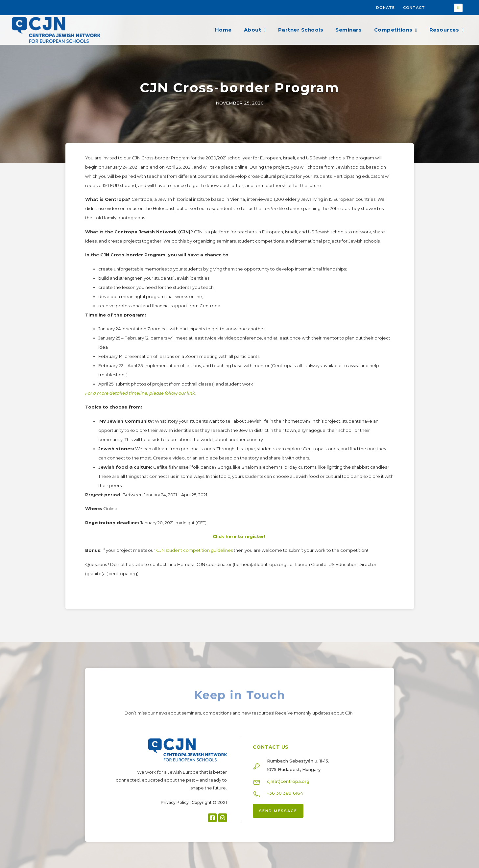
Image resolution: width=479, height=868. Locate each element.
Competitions (396, 30)
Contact (414, 8)
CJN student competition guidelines (194, 550)
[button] (458, 8)
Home (223, 30)
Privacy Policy (175, 802)
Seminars (348, 30)
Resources (446, 30)
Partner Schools (301, 30)
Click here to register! (239, 536)
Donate (385, 8)
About (255, 30)
